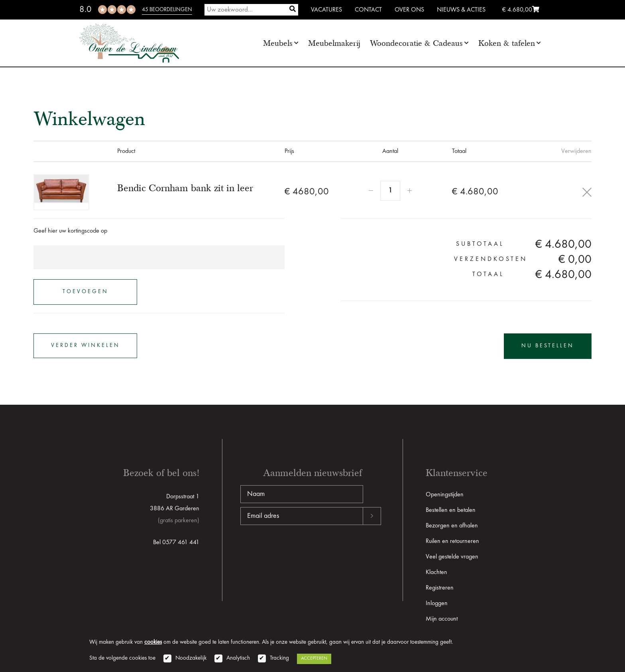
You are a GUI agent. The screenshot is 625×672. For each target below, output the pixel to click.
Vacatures (326, 10)
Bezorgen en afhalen (452, 526)
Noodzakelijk (191, 658)
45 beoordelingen (167, 10)
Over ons (409, 10)
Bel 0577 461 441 (176, 543)
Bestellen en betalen (451, 510)
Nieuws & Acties (461, 10)
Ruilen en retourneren (452, 541)
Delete (587, 192)
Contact (368, 10)
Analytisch (238, 658)
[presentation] (301, 551)
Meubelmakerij (334, 43)
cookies (153, 642)
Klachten (436, 572)
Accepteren (314, 658)
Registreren (440, 588)
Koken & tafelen (507, 43)
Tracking (279, 658)
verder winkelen (85, 346)
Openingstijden (445, 495)
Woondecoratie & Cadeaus (416, 43)
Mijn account (442, 619)
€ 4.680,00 (521, 10)
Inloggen (437, 603)
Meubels (278, 43)
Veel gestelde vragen (452, 557)
